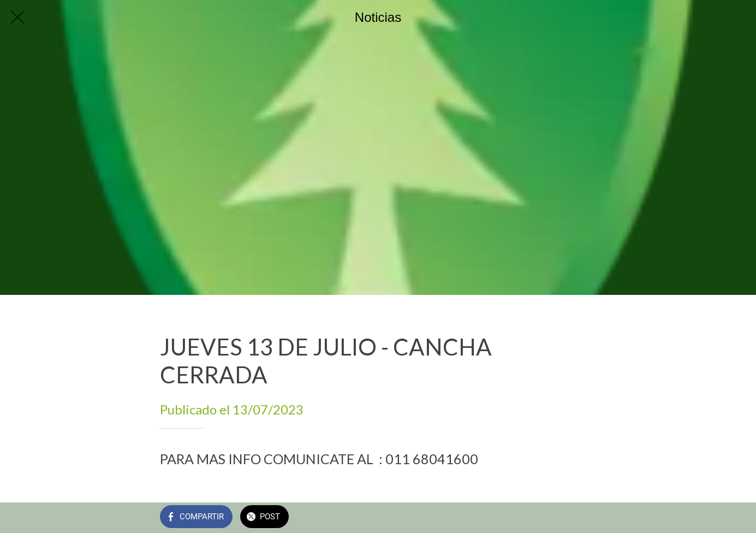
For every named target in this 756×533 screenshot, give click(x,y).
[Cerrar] (17, 17)
